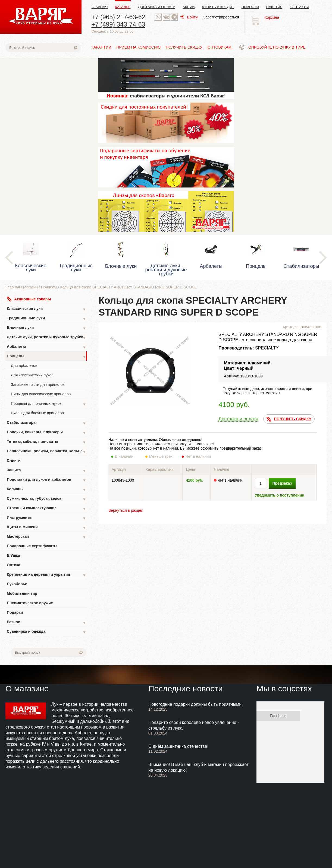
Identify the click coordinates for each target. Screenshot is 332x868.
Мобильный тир (22, 593)
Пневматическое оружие (30, 603)
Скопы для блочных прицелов (37, 413)
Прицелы (49, 287)
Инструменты (46, 518)
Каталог (123, 7)
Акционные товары (29, 299)
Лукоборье (17, 584)
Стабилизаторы (46, 423)
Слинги (14, 460)
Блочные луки (46, 328)
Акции (189, 7)
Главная (100, 7)
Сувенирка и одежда (46, 632)
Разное (46, 623)
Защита (46, 471)
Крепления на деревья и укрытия (46, 575)
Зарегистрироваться (221, 17)
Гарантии (101, 47)
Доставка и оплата (157, 7)
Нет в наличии (198, 456)
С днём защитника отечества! (178, 746)
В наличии (128, 456)
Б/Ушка (13, 555)
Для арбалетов (24, 365)
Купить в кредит (218, 7)
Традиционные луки (46, 319)
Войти (189, 17)
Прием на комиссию (138, 47)
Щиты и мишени (46, 528)
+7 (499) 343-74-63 (118, 24)
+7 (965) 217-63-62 (118, 17)
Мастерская (46, 537)
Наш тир (274, 7)
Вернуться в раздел (126, 510)
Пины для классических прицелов (41, 394)
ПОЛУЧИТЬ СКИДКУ (289, 419)
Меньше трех (162, 456)
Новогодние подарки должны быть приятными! (196, 704)
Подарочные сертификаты (32, 546)
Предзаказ (282, 483)
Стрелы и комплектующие (46, 509)
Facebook (278, 716)
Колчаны (46, 490)
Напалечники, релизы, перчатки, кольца (46, 452)
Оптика (14, 565)
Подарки (15, 612)
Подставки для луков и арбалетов (46, 480)
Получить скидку (184, 47)
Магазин (30, 287)
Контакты (299, 7)
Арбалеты (46, 347)
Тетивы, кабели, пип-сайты (46, 442)
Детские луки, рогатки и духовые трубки (46, 338)
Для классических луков (32, 375)
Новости (250, 7)
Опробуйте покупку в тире (272, 47)
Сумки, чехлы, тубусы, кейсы (46, 499)
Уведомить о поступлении (280, 495)
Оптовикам (220, 47)
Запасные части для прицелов (38, 384)
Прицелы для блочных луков (48, 404)
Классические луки (46, 309)
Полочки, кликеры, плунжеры (46, 433)
